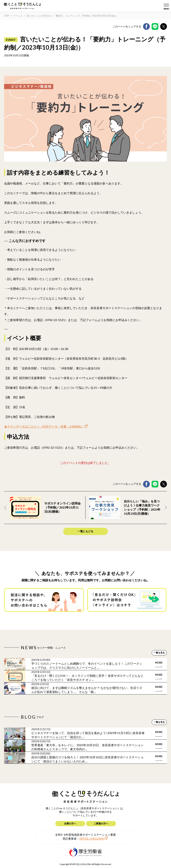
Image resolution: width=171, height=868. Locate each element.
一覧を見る (159, 653)
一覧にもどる (85, 531)
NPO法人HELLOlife (92, 839)
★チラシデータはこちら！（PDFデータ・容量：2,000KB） (44, 426)
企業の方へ (70, 823)
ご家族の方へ (101, 823)
